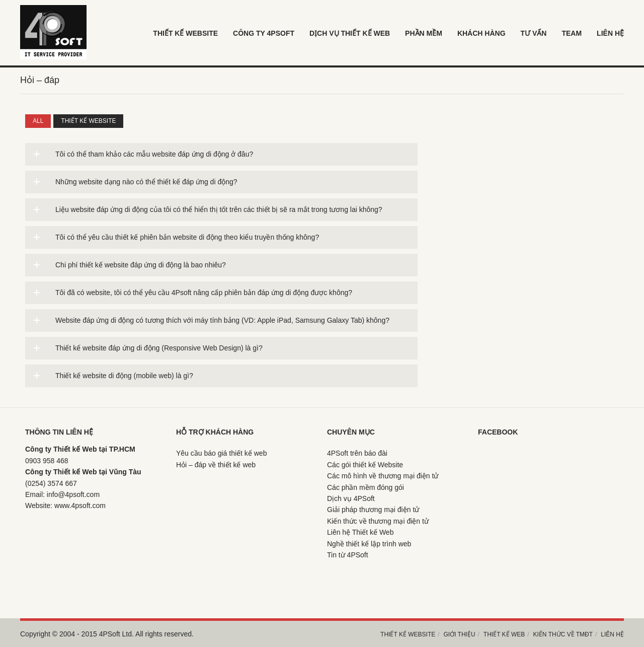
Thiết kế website (88, 121)
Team (572, 33)
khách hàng (481, 33)
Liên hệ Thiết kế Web (360, 532)
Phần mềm (424, 33)
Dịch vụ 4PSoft (351, 498)
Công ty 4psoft (264, 33)
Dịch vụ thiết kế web (350, 33)
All (38, 121)
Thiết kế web (504, 634)
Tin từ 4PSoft (348, 555)
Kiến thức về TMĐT (563, 634)
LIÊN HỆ (610, 33)
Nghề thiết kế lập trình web (369, 544)
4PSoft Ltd (115, 634)
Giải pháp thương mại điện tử (373, 510)
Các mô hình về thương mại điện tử (383, 476)
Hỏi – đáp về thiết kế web (216, 465)
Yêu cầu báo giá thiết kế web (221, 453)
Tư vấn (534, 33)
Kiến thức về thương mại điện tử (378, 521)
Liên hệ (612, 634)
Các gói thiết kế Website (365, 465)
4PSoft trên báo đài (357, 453)
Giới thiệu (459, 634)
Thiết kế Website (185, 33)
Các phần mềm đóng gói (366, 487)
